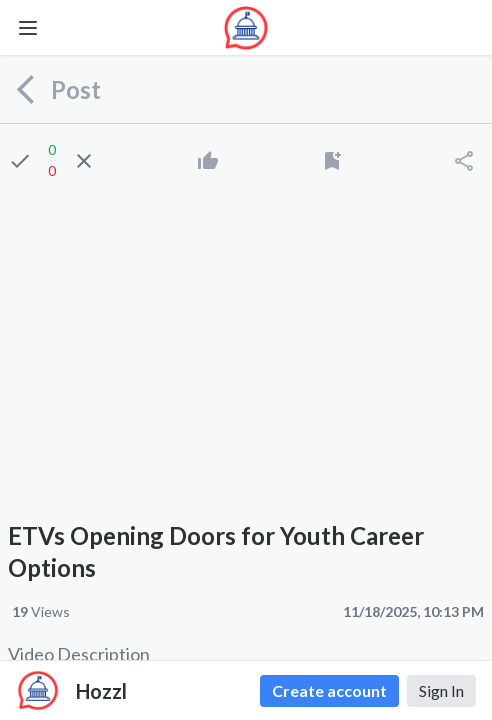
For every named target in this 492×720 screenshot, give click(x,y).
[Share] (464, 161)
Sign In (441, 690)
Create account (329, 690)
